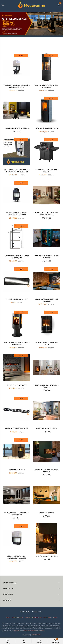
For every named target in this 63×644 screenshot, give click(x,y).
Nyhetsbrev (47, 617)
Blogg (55, 617)
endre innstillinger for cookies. (34, 630)
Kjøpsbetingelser (17, 617)
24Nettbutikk (36, 635)
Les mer (16, 630)
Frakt (8, 617)
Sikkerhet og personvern (33, 617)
